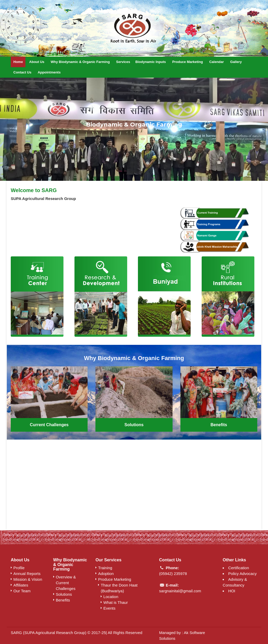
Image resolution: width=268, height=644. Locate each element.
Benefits (219, 425)
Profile (19, 568)
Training (105, 568)
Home (18, 62)
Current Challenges (49, 425)
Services (123, 62)
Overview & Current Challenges (66, 583)
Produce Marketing (188, 62)
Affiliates (21, 585)
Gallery (236, 62)
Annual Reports (27, 574)
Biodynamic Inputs (151, 62)
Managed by (171, 633)
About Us (37, 62)
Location (111, 597)
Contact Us (22, 72)
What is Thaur (116, 602)
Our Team (22, 591)
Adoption (106, 574)
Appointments (49, 72)
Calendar (217, 62)
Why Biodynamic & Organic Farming (80, 62)
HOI (232, 591)
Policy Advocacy (242, 574)
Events (109, 608)
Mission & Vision (28, 579)
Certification (238, 568)
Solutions (134, 425)
